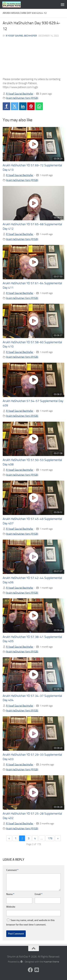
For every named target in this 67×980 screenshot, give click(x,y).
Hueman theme (51, 962)
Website (11, 907)
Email (39, 894)
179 (50, 838)
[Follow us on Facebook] (30, 970)
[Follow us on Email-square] (37, 970)
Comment (12, 870)
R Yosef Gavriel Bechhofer (21, 36)
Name (10, 894)
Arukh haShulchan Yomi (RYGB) (22, 98)
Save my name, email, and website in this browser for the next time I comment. (30, 922)
